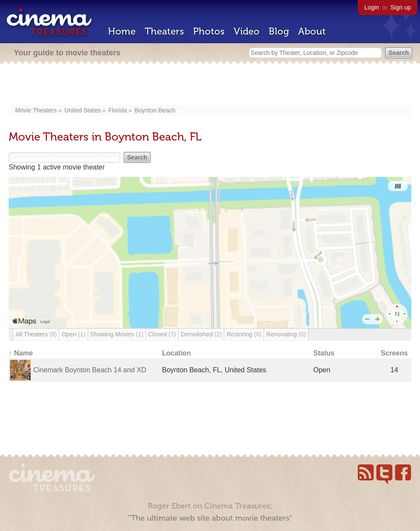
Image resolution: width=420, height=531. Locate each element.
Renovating (286, 334)
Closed (162, 334)
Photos (209, 31)
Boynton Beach (155, 110)
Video (247, 31)
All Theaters (36, 334)
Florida (118, 110)
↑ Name (21, 353)
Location (177, 353)
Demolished (201, 334)
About (312, 31)
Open (73, 334)
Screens (394, 353)
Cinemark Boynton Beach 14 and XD (90, 370)
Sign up (401, 7)
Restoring (244, 334)
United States (83, 110)
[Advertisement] (210, 85)
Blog (279, 31)
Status (324, 353)
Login (372, 7)
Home (122, 31)
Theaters (164, 31)
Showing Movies (117, 334)
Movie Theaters (36, 110)
